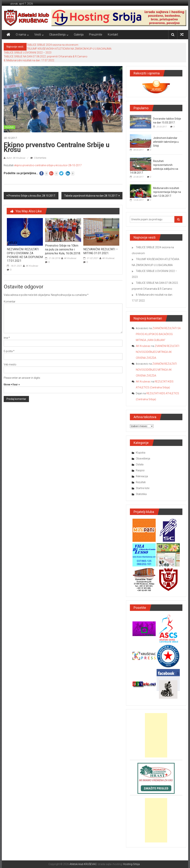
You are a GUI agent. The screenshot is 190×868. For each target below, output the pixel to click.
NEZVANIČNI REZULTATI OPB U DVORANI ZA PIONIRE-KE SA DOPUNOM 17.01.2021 (25, 255)
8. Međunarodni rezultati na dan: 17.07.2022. (29, 60)
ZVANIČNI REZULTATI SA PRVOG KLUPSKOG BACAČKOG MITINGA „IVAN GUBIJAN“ (158, 334)
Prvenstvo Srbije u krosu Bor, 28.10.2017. (32, 196)
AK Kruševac (32, 266)
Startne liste (143, 488)
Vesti (38, 35)
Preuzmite (96, 35)
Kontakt (113, 35)
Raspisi (140, 470)
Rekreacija (142, 476)
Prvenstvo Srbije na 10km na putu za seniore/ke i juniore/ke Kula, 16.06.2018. (63, 249)
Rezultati (9, 127)
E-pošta (9, 351)
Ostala (140, 464)
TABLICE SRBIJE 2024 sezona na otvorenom (52, 45)
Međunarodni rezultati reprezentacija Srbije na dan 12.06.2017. (167, 192)
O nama (21, 35)
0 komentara (38, 158)
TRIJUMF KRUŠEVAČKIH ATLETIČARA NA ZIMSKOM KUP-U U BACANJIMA (69, 49)
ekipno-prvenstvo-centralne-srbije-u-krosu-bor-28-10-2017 (48, 165)
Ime (7, 338)
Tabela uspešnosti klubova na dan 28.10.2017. (91, 196)
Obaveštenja (57, 35)
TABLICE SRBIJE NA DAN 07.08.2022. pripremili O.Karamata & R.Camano (46, 56)
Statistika (141, 494)
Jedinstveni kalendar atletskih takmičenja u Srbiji (166, 142)
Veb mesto (10, 364)
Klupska (141, 453)
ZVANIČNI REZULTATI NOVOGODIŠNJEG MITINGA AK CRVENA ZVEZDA (158, 352)
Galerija (79, 35)
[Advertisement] (156, 735)
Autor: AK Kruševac (16, 158)
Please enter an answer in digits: (22, 378)
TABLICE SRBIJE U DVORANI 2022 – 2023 (28, 53)
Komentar (10, 302)
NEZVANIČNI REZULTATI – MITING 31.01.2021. (101, 251)
